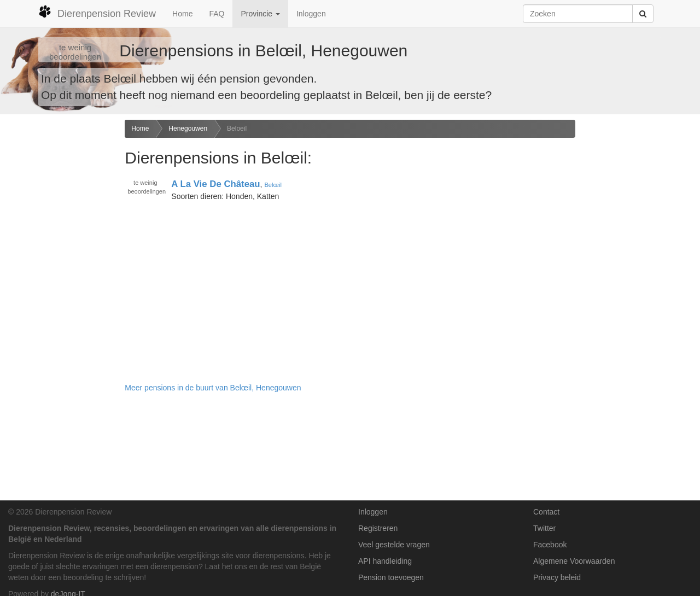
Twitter (544, 528)
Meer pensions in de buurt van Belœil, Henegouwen (213, 388)
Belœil (273, 185)
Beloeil (237, 128)
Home (182, 14)
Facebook (550, 545)
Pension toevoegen (391, 577)
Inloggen (311, 14)
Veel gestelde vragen (394, 545)
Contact (546, 512)
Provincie (260, 14)
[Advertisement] (58, 292)
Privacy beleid (557, 577)
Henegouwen (188, 128)
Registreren (378, 528)
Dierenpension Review (97, 12)
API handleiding (385, 561)
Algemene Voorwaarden (574, 561)
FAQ (217, 14)
